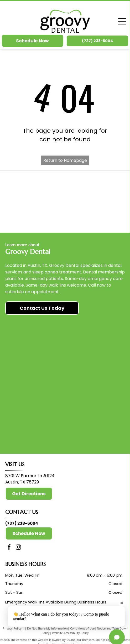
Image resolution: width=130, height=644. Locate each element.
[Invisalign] (95, 189)
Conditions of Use (82, 628)
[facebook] (9, 548)
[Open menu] (122, 21)
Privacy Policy (12, 628)
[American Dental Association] (35, 189)
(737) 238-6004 (22, 523)
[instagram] (18, 548)
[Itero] (95, 214)
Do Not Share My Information (47, 628)
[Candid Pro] (35, 214)
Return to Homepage (65, 160)
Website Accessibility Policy (70, 633)
